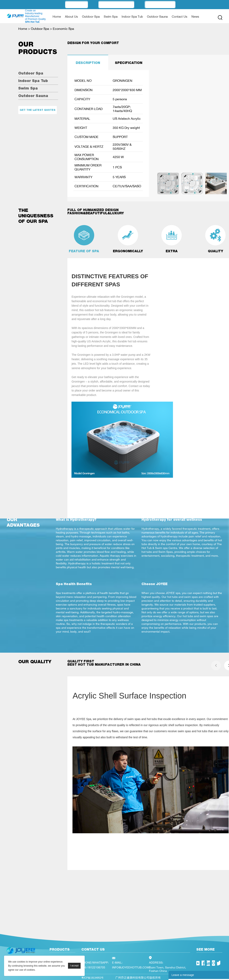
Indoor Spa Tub (132, 17)
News (195, 17)
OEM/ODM (77, 4)
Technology (160, 4)
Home (57, 17)
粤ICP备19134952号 (92, 978)
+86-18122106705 (93, 967)
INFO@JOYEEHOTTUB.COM (131, 967)
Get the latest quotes (38, 110)
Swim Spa (111, 17)
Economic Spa (63, 29)
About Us (71, 17)
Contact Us (180, 17)
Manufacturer (116, 4)
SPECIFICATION (129, 63)
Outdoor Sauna (157, 17)
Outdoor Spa (91, 17)
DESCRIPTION (88, 63)
